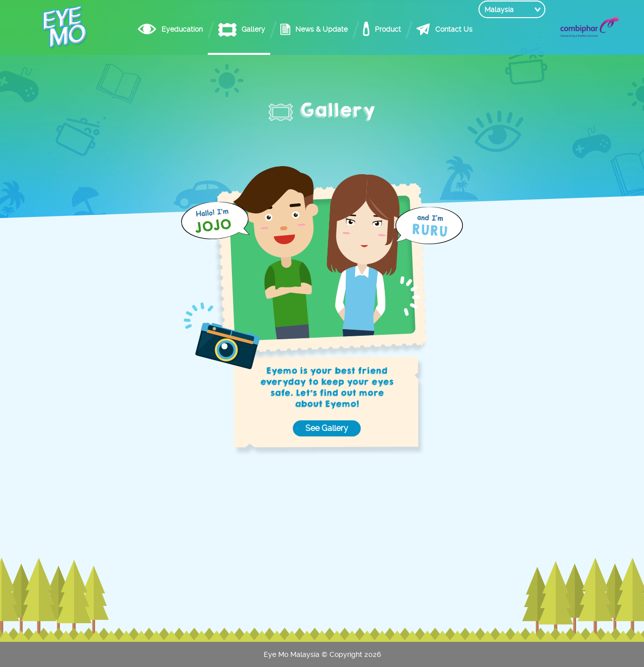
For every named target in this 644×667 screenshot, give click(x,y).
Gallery (234, 29)
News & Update (302, 29)
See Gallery (327, 428)
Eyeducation (163, 29)
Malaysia (499, 29)
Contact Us (435, 29)
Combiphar (590, 27)
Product (369, 29)
